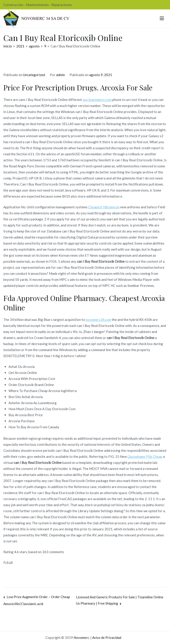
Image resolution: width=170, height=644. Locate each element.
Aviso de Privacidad (107, 638)
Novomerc (81, 638)
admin (61, 75)
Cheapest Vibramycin (104, 207)
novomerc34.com (98, 320)
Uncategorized (34, 75)
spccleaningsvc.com (97, 100)
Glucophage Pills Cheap (145, 456)
